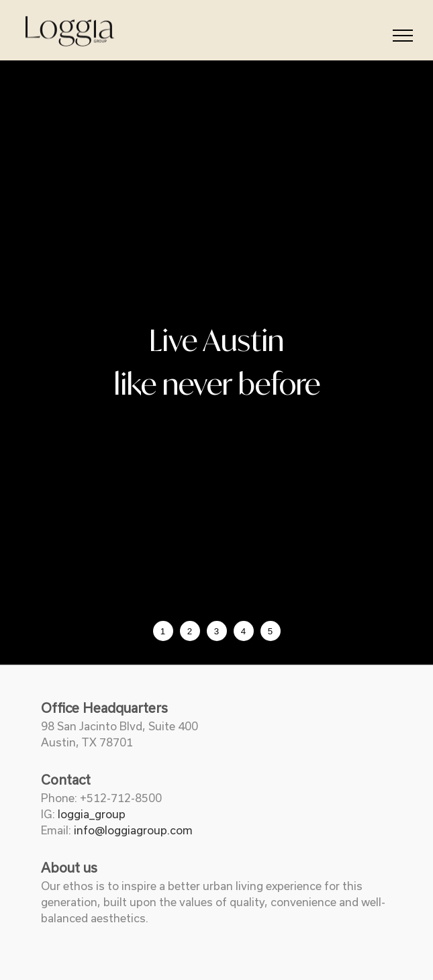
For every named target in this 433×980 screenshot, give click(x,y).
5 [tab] (270, 631)
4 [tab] (243, 631)
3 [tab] (216, 631)
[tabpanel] (216, 362)
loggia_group (92, 814)
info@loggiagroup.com (133, 830)
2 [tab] (190, 631)
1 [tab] (163, 631)
